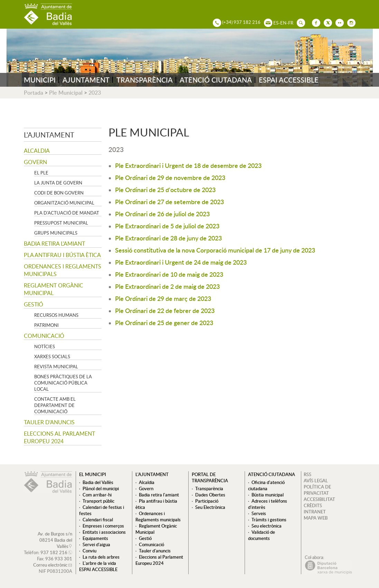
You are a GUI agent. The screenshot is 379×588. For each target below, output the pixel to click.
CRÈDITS (313, 505)
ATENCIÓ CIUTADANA (216, 80)
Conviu (89, 551)
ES (276, 23)
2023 (95, 93)
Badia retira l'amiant (54, 244)
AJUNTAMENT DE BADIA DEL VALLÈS (48, 14)
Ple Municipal (66, 93)
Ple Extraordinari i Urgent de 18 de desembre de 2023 (188, 165)
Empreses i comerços (103, 526)
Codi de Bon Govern (59, 193)
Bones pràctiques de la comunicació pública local (63, 383)
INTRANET (315, 512)
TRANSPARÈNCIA (145, 80)
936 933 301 (59, 559)
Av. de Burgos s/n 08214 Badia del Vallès (55, 540)
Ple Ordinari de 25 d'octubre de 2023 (165, 189)
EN (283, 23)
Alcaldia (37, 151)
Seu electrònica (267, 526)
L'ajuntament (49, 135)
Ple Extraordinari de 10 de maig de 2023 (169, 274)
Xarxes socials (52, 357)
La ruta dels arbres (101, 557)
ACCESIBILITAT (319, 499)
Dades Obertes (210, 495)
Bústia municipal (268, 495)
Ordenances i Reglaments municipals (63, 270)
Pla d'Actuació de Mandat (67, 213)
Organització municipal (64, 203)
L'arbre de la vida (99, 563)
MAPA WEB (316, 518)
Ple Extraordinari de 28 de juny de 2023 (168, 238)
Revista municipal (56, 367)
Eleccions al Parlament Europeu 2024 (59, 437)
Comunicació (44, 336)
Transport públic (98, 501)
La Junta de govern (58, 183)
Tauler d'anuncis (49, 422)
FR (291, 23)
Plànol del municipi (101, 489)
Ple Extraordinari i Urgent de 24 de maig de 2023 (181, 262)
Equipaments (95, 538)
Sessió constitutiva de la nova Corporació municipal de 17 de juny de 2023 (215, 250)
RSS (307, 474)
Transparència (209, 489)
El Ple (41, 173)
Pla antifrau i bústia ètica (62, 255)
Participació (207, 501)
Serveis (259, 513)
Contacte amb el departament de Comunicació (55, 405)
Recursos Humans (56, 315)
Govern (35, 162)
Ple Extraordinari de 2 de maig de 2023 (167, 286)
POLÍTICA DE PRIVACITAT (317, 490)
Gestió (34, 304)
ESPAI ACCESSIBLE (289, 80)
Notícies (45, 347)
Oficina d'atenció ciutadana (266, 485)
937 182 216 (54, 552)
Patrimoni (46, 325)
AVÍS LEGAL (316, 481)
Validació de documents (262, 535)
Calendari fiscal (98, 520)
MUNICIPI (40, 80)
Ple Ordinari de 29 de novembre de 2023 (170, 177)
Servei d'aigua (96, 544)
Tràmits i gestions (269, 520)
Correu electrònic (50, 565)
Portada (34, 93)
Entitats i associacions (104, 532)
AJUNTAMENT (86, 80)
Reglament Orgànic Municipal (54, 289)
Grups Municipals (56, 233)
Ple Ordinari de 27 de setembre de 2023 (169, 202)
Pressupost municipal (61, 223)
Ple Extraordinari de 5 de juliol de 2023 (167, 226)
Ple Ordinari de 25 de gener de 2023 (164, 323)
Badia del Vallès (98, 482)
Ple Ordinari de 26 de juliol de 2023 (162, 214)
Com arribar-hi (97, 495)
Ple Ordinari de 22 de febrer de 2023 (165, 310)
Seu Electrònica (210, 507)
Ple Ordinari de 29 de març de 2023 (163, 298)
